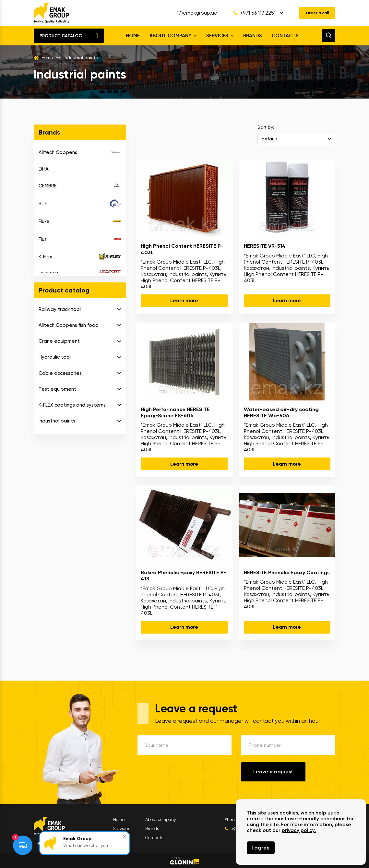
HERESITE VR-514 (265, 246)
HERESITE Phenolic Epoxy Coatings (287, 572)
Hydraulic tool (55, 357)
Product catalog (61, 36)
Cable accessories (60, 373)
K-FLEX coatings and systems (72, 405)
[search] (329, 36)
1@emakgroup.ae (192, 13)
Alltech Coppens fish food (69, 325)
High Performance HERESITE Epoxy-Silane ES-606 (175, 412)
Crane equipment (59, 341)
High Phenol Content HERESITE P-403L (182, 249)
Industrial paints (57, 421)
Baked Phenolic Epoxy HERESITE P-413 (184, 576)
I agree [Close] (261, 848)
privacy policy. (299, 830)
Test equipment (57, 389)
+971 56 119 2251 (249, 13)
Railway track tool (60, 309)
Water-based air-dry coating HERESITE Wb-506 (281, 412)
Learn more (184, 301)
